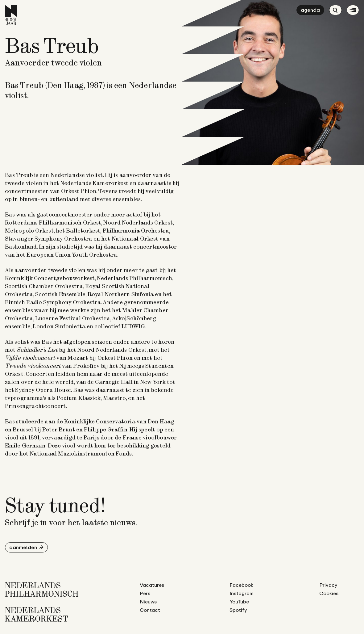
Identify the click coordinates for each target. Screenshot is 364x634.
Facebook (241, 585)
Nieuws (148, 602)
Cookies (329, 593)
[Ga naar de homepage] (11, 15)
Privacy (328, 585)
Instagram (242, 593)
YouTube (239, 602)
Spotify (238, 610)
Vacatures (152, 585)
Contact (150, 610)
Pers (145, 593)
